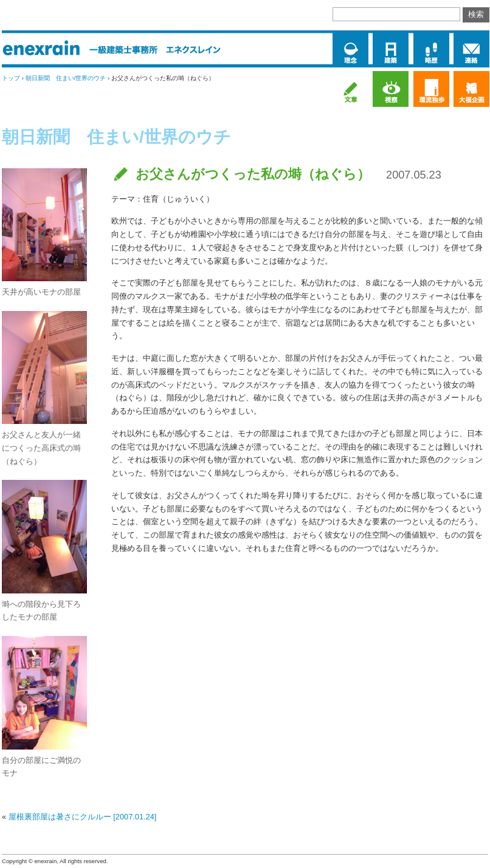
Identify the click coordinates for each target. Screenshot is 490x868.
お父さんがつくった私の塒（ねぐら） (253, 174)
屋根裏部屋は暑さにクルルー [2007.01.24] (83, 817)
